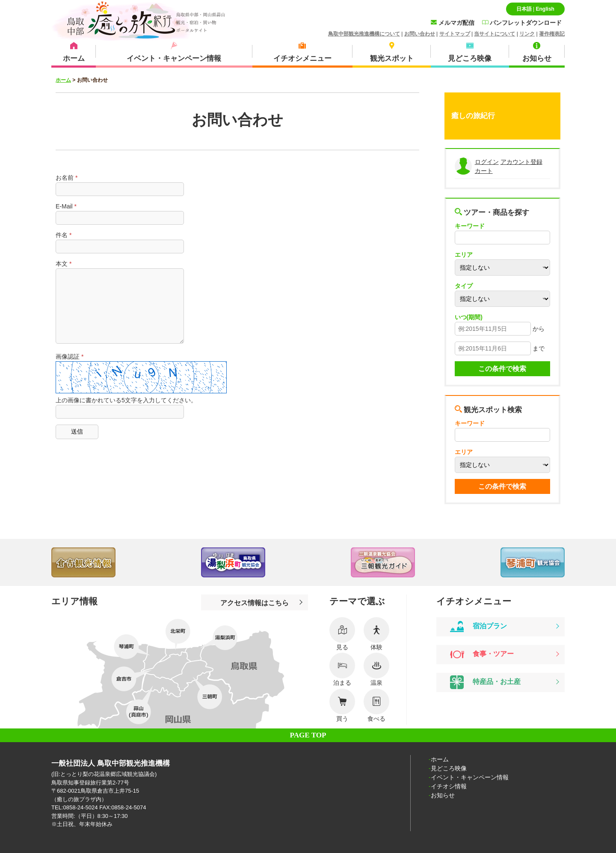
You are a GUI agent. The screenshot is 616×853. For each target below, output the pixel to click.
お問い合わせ (420, 34)
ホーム (63, 80)
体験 (376, 634)
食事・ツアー (482, 654)
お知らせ (443, 795)
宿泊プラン (478, 627)
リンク (527, 34)
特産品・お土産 (485, 682)
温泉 (376, 669)
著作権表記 (552, 34)
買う (342, 705)
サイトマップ (455, 34)
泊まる (342, 669)
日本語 (524, 9)
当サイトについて (495, 34)
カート (484, 171)
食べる (376, 705)
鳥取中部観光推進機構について (364, 34)
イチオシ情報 (449, 786)
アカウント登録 (521, 162)
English (545, 9)
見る (342, 634)
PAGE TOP (308, 735)
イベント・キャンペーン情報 (470, 777)
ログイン (487, 162)
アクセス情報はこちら (255, 603)
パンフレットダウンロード (522, 23)
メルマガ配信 (453, 23)
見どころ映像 (449, 768)
